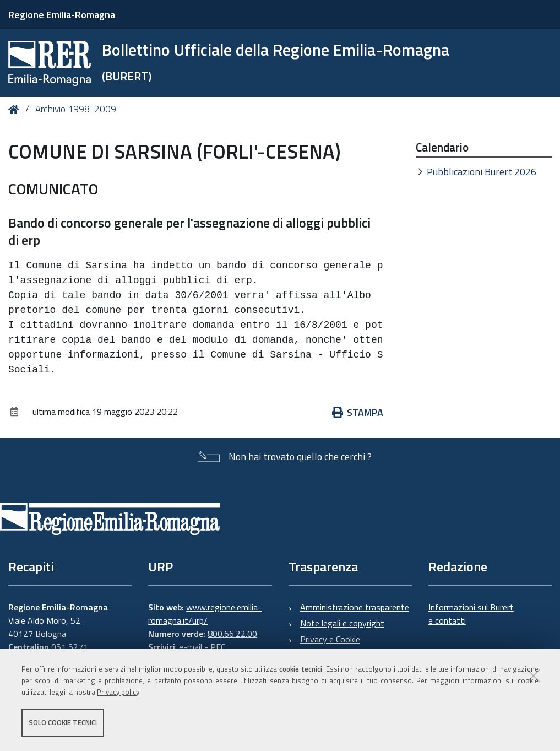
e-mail (191, 647)
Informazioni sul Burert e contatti (471, 614)
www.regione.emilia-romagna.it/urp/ (205, 614)
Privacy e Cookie (330, 639)
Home (16, 109)
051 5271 (70, 647)
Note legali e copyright (342, 623)
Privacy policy (118, 692)
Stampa (358, 412)
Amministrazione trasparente (355, 607)
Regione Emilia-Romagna (62, 15)
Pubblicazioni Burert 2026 (482, 172)
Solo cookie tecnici (63, 722)
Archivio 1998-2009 (76, 109)
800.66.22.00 (232, 634)
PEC (218, 647)
